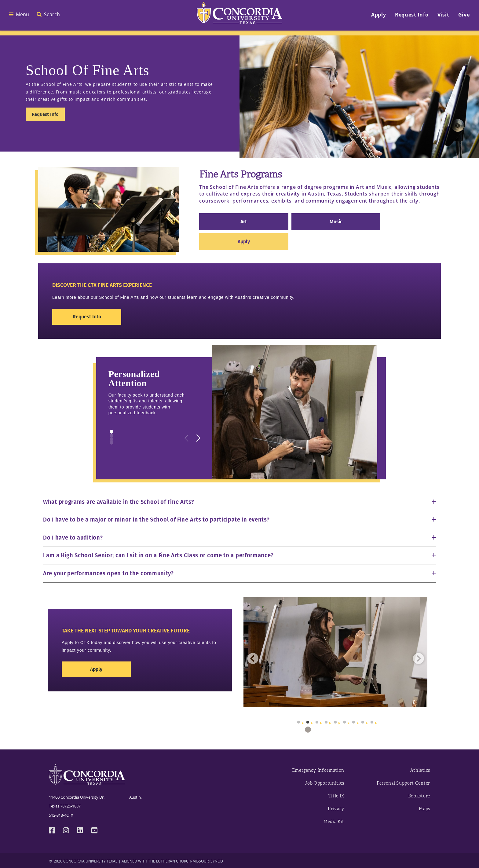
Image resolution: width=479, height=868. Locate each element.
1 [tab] (299, 730)
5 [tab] (335, 730)
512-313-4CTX (61, 815)
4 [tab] (326, 730)
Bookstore (419, 796)
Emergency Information (318, 770)
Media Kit (334, 822)
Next (418, 658)
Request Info (45, 114)
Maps (424, 809)
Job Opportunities (325, 783)
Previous (253, 658)
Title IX (336, 796)
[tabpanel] (336, 652)
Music (336, 222)
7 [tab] (354, 730)
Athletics (420, 770)
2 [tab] (308, 730)
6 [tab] (345, 730)
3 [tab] (317, 730)
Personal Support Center (403, 783)
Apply (244, 242)
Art (244, 222)
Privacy (336, 809)
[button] (199, 438)
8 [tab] (363, 730)
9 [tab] (372, 730)
